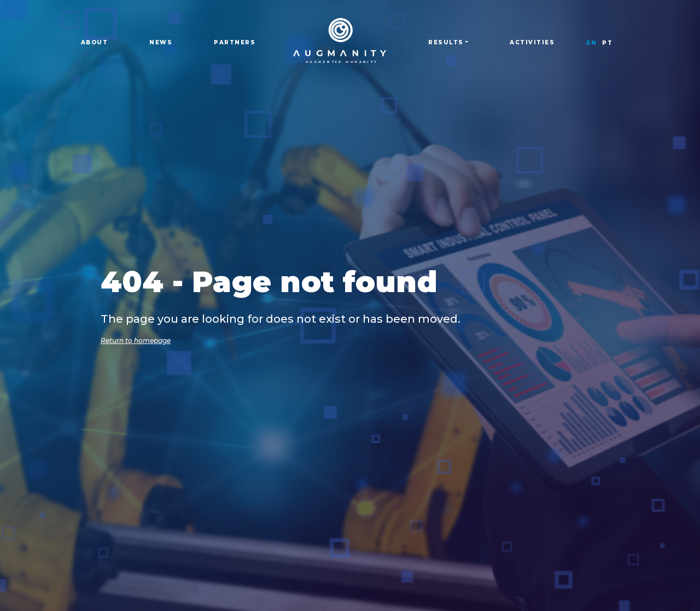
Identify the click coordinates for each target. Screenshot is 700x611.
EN (591, 43)
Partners (235, 42)
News (161, 42)
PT (607, 43)
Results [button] (446, 42)
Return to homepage (136, 341)
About (95, 42)
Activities (532, 42)
